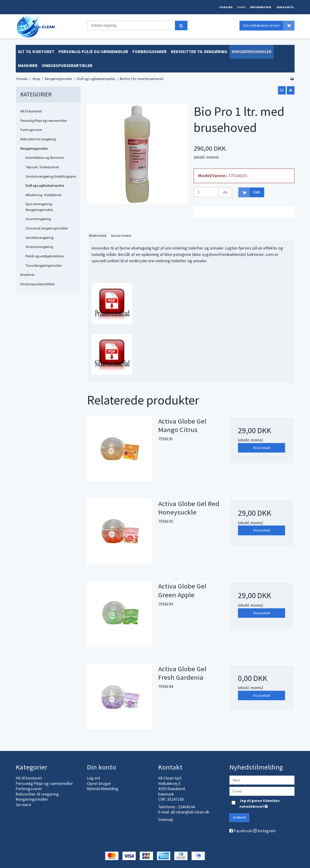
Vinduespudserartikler (38, 284)
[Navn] (262, 780)
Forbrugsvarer (31, 130)
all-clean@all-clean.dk (190, 812)
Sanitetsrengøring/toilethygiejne (51, 176)
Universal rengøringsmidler (47, 228)
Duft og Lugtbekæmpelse (45, 185)
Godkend (239, 817)
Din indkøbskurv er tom (269, 26)
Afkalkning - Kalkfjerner (43, 195)
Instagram (267, 831)
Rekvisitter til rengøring (38, 139)
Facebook (243, 831)
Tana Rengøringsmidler (44, 265)
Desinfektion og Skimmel (45, 158)
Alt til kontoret (31, 111)
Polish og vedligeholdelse (45, 256)
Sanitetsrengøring (39, 238)
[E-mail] (262, 791)
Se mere (23, 805)
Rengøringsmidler (34, 148)
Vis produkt (262, 448)
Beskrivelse (98, 235)
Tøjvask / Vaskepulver (42, 167)
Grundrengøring (38, 219)
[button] (282, 90)
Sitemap (166, 819)
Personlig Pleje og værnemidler (44, 121)
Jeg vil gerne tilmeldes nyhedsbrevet (266, 803)
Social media (121, 235)
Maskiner (27, 275)
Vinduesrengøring (39, 247)
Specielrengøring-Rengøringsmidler (39, 207)
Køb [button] (249, 192)
